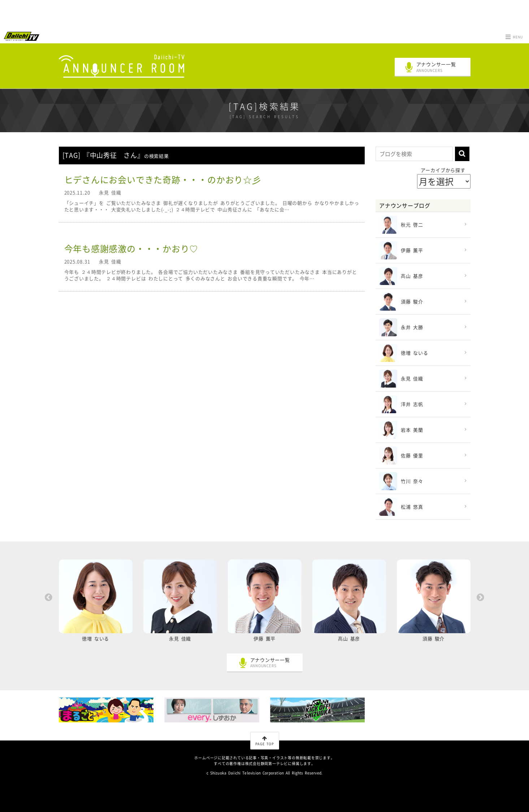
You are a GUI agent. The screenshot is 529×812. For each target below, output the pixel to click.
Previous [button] (49, 597)
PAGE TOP (265, 741)
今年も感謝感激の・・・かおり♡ (131, 249)
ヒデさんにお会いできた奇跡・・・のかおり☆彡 (163, 180)
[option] (96, 603)
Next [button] (481, 597)
